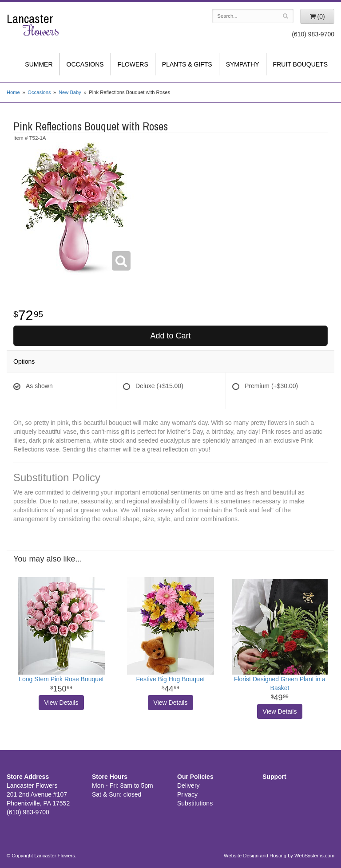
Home (13, 92)
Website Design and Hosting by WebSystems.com (279, 856)
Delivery (188, 786)
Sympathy (243, 64)
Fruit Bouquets (300, 64)
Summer (39, 64)
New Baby (70, 92)
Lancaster (43, 25)
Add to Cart (170, 336)
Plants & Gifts (187, 64)
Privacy (187, 794)
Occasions (85, 64)
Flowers (133, 64)
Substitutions (195, 803)
